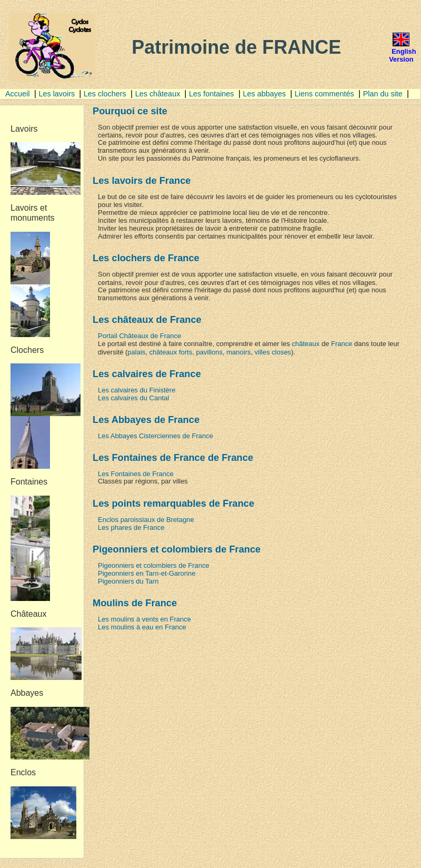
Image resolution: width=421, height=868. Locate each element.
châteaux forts (171, 352)
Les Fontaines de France (136, 474)
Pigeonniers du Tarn (128, 581)
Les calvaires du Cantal (133, 398)
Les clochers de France (146, 258)
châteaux (306, 344)
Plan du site (384, 94)
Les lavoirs (58, 94)
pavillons (209, 352)
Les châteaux (159, 94)
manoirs (238, 352)
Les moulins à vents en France (144, 619)
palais (136, 352)
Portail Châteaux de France (139, 336)
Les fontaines (212, 94)
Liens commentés (324, 94)
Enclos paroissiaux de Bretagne (146, 520)
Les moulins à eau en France (142, 627)
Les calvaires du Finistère (137, 390)
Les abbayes (266, 94)
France (342, 344)
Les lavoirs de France (142, 180)
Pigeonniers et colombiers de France (154, 565)
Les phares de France (131, 527)
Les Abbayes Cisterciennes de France (156, 436)
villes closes (273, 352)
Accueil (17, 94)
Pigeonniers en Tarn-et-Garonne (147, 573)
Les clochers (105, 94)
